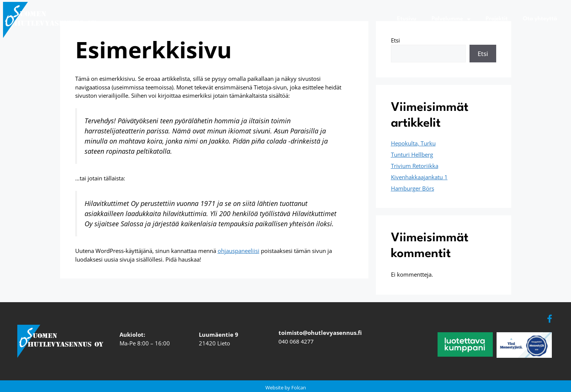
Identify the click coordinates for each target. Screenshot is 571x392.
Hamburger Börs (413, 188)
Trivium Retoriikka (415, 166)
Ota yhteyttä (540, 19)
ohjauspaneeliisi (239, 251)
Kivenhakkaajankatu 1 (419, 177)
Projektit (497, 19)
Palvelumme (451, 19)
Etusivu (407, 19)
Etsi (395, 40)
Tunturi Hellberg (412, 154)
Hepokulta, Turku (413, 143)
